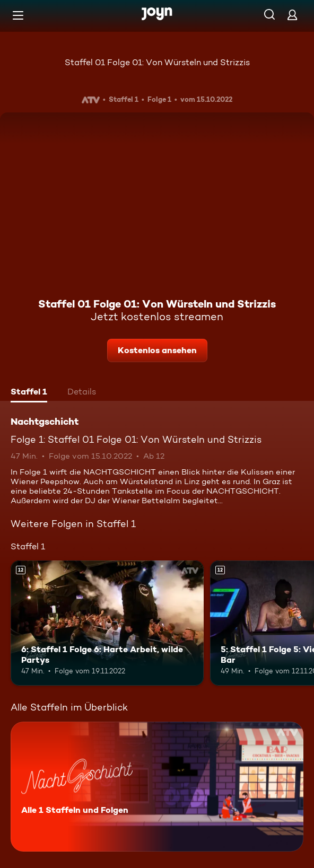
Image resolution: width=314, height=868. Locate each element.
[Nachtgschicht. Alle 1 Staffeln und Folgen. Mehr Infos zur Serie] (157, 787)
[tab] (29, 393)
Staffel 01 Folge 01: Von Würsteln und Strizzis (157, 62)
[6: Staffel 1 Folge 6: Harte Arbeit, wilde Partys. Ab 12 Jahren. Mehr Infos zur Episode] (107, 623)
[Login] (292, 15)
